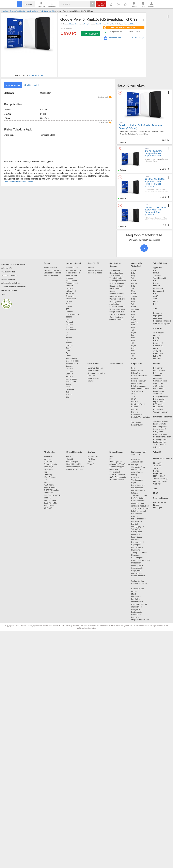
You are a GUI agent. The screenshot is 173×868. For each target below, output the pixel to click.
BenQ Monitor (159, 391)
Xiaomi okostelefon (117, 278)
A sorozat (69, 286)
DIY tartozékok (137, 488)
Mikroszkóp (158, 463)
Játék (156, 489)
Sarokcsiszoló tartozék (140, 509)
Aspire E (69, 387)
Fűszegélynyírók (138, 527)
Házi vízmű (136, 550)
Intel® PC (157, 359)
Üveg (133, 276)
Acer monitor (158, 376)
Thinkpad (69, 322)
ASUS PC (157, 351)
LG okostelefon (115, 289)
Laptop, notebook (73, 263)
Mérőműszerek (137, 602)
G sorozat (69, 312)
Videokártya (48, 467)
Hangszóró (157, 313)
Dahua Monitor (159, 399)
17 (67, 335)
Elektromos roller (160, 502)
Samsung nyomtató (161, 421)
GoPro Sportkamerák (118, 477)
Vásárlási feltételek (9, 272)
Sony (133, 348)
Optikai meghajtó (50, 464)
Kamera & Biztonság (95, 368)
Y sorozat (69, 325)
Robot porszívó (93, 371)
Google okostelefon (117, 312)
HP (154, 281)
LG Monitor (158, 378)
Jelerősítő (69, 459)
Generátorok (136, 615)
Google (87, 24)
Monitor (157, 364)
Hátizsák (135, 402)
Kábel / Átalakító (138, 415)
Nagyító (156, 471)
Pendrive (135, 378)
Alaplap (47, 482)
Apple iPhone (115, 270)
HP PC (156, 341)
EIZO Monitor (158, 404)
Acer (155, 299)
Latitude (69, 307)
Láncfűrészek (138, 537)
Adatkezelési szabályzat (11, 283)
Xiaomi (134, 296)
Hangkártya (48, 469)
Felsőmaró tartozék (139, 511)
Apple (134, 270)
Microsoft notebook (73, 273)
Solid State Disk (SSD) (52, 495)
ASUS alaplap (50, 485)
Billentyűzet (136, 373)
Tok (133, 278)
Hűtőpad (135, 409)
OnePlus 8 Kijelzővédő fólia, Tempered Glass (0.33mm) (141, 127)
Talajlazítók (136, 529)
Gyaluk (137, 591)
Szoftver (91, 452)
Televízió (157, 452)
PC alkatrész (49, 452)
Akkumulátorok (138, 462)
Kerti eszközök (137, 521)
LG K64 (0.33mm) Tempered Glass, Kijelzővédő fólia (154, 153)
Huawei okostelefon (117, 286)
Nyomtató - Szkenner (163, 417)
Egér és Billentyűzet (139, 376)
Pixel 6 (99, 24)
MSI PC (156, 348)
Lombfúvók (136, 534)
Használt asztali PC (95, 270)
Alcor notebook (71, 281)
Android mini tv (116, 364)
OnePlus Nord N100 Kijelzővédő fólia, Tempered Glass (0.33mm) (155, 183)
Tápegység (48, 475)
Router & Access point (74, 469)
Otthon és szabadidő (162, 459)
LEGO (156, 493)
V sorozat (69, 327)
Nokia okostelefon (116, 273)
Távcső (156, 468)
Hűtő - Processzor (51, 477)
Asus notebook (71, 358)
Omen (68, 351)
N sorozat (69, 366)
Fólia (133, 273)
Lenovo (156, 273)
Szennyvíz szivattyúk (139, 553)
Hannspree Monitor (161, 396)
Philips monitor (159, 389)
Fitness (156, 505)
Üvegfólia (111, 24)
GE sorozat (70, 294)
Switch (68, 384)
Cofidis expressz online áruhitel (13, 264)
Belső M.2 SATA (50, 500)
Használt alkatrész (95, 273)
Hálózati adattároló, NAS (75, 467)
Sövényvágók (138, 532)
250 (67, 340)
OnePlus (147, 132)
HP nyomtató (158, 432)
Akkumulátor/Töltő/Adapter (120, 464)
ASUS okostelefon (116, 276)
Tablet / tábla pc (160, 263)
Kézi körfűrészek (139, 589)
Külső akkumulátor (138, 381)
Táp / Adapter (137, 422)
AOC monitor (158, 386)
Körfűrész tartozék (138, 498)
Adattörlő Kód (7, 268)
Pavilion (69, 338)
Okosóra (113, 291)
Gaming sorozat (72, 364)
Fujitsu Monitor (159, 402)
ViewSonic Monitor (160, 412)
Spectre (69, 348)
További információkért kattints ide (19, 182)
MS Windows (93, 456)
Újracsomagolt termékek (53, 270)
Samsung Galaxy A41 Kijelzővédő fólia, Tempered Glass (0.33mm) (156, 211)
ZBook (68, 356)
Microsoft (157, 286)
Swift (67, 392)
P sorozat (69, 371)
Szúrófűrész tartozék (139, 496)
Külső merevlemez (138, 386)
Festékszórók (136, 612)
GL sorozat (70, 296)
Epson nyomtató (160, 424)
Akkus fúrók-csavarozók (140, 560)
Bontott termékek (50, 268)
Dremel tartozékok (140, 485)
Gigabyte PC (158, 346)
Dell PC (156, 338)
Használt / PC (93, 263)
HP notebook (71, 330)
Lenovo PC (158, 335)
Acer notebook (71, 379)
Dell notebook (71, 299)
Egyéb (134, 281)
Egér (133, 368)
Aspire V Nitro (71, 382)
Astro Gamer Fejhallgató (163, 324)
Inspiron (69, 301)
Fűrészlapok (137, 470)
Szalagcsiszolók (137, 581)
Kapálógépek (136, 545)
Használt (91, 268)
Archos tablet (158, 288)
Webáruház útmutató (9, 276)
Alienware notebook (73, 270)
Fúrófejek (136, 464)
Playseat (135, 412)
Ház (45, 472)
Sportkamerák (115, 472)
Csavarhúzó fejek (139, 467)
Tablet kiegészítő (160, 278)
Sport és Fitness (161, 498)
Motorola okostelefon (117, 294)
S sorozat (69, 376)
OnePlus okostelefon (117, 299)
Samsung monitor (160, 381)
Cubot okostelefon (116, 317)
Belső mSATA (49, 506)
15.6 (133, 396)
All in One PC (158, 333)
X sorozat (69, 369)
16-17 (134, 399)
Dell (155, 304)
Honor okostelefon (116, 296)
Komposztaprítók (138, 542)
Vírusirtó (91, 464)
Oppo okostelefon (116, 320)
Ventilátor (157, 484)
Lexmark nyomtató (160, 427)
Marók (136, 594)
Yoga (68, 319)
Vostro (68, 304)
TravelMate (70, 389)
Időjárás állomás (160, 476)
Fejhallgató (158, 316)
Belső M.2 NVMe (51, 503)
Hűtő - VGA (48, 480)
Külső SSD (48, 508)
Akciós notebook (72, 268)
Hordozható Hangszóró (162, 321)
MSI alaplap (48, 493)
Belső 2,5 (47, 498)
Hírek (4, 294)
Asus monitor (158, 384)
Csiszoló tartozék (138, 501)
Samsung (158, 218)
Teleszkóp (157, 466)
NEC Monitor (158, 409)
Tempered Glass (129, 24)
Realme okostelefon (117, 314)
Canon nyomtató (160, 429)
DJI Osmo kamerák (117, 480)
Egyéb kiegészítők (138, 404)
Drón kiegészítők (116, 462)
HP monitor (158, 373)
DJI (111, 459)
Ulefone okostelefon (117, 309)
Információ (52, 5)
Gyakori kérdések (8, 279)
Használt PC (158, 343)
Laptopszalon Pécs (116, 32)
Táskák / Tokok (137, 391)
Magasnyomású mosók (140, 620)
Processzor (48, 456)
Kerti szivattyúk (137, 547)
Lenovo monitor (159, 371)
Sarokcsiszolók (138, 568)
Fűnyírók (135, 524)
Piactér (47, 263)
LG (156, 159)
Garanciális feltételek (9, 291)
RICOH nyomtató (160, 439)
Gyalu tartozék (137, 514)
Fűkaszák (135, 540)
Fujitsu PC (157, 356)
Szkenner (157, 447)
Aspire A (69, 395)
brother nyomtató (160, 442)
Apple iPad (157, 268)
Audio (156, 309)
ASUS (156, 296)
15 (67, 332)
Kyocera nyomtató (160, 434)
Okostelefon (73, 24)
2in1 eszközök (159, 291)
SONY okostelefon (117, 283)
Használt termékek (51, 275)
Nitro (67, 397)
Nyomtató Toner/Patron (162, 437)
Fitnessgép (158, 508)
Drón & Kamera (116, 452)
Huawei (134, 283)
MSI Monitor (158, 407)
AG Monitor (158, 394)
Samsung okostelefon (118, 281)
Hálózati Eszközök (74, 452)
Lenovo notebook (72, 314)
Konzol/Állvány (137, 425)
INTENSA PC (158, 354)
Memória (47, 459)
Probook (69, 343)
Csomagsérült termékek (53, 273)
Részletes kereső (101, 4)
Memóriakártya (137, 371)
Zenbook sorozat (72, 361)
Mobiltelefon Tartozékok (140, 389)
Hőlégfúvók (136, 609)
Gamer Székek (137, 384)
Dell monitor (158, 368)
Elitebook (69, 345)
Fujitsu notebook (72, 283)
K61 (160, 159)
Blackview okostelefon (118, 307)
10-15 (134, 394)
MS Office (91, 459)
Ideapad (69, 317)
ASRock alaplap (50, 488)
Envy (68, 353)
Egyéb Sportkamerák (118, 475)
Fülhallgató (158, 318)
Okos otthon (93, 364)
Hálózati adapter (72, 462)
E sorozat (69, 288)
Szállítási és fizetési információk (14, 287)
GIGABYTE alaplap (52, 490)
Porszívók (135, 617)
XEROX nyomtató (160, 445)
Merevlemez (48, 462)
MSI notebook (71, 291)
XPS (67, 309)
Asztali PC (158, 328)
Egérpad (135, 407)
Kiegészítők (137, 364)
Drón (111, 456)
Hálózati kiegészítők (73, 464)
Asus (155, 270)
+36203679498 (36, 76)
